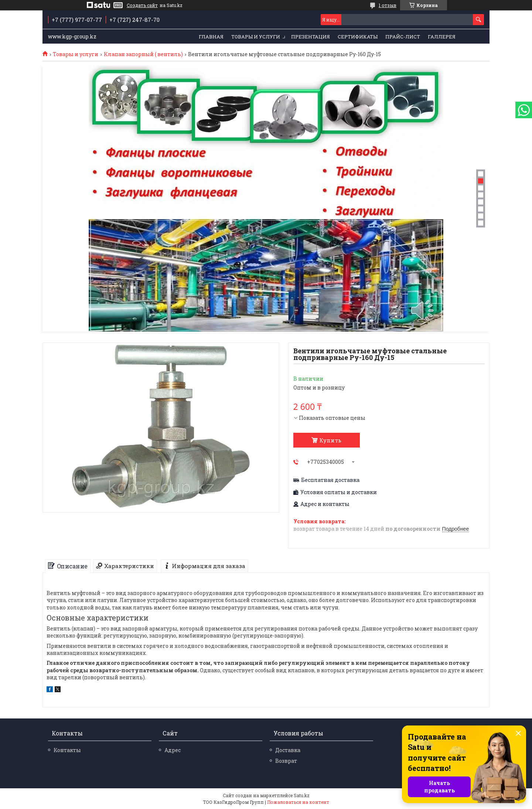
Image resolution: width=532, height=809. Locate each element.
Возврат (286, 761)
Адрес (173, 750)
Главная (211, 37)
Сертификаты (358, 37)
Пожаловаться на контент (298, 802)
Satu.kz (302, 795)
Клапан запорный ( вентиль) (143, 54)
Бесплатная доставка (330, 480)
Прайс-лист (403, 37)
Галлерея (442, 37)
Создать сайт (142, 5)
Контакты (67, 750)
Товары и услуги (256, 37)
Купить (330, 440)
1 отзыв (388, 5)
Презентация (311, 37)
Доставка (288, 750)
